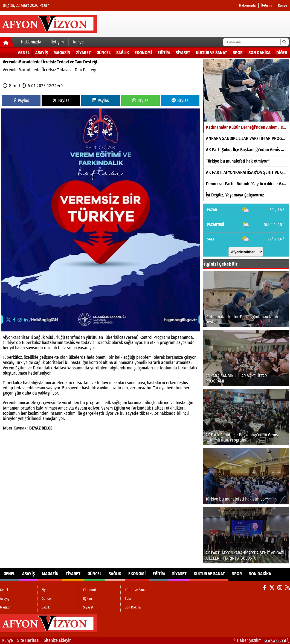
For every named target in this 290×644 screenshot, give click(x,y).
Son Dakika (259, 53)
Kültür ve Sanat (211, 53)
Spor (238, 53)
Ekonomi (143, 53)
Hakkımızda (247, 5)
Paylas (21, 100)
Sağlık (123, 53)
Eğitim (164, 53)
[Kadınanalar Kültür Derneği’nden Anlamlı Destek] (246, 90)
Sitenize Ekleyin (58, 640)
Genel (24, 53)
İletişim (267, 5)
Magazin (62, 53)
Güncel (104, 53)
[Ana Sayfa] (7, 43)
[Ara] (284, 42)
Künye (283, 5)
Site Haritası (28, 640)
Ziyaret (83, 53)
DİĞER (282, 53)
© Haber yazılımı (261, 640)
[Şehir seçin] (246, 252)
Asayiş (42, 53)
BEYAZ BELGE (41, 428)
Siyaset (183, 53)
